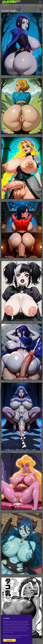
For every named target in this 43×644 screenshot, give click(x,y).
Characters (5, 5)
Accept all (9, 640)
